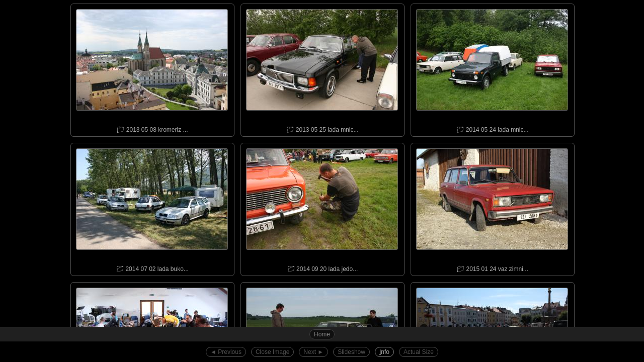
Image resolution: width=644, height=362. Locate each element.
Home (322, 334)
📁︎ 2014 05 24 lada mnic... (492, 69)
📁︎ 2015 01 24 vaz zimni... (492, 208)
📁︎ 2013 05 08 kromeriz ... (152, 69)
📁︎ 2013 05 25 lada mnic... (322, 69)
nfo (384, 352)
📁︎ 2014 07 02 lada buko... (152, 208)
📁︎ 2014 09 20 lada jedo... (322, 208)
